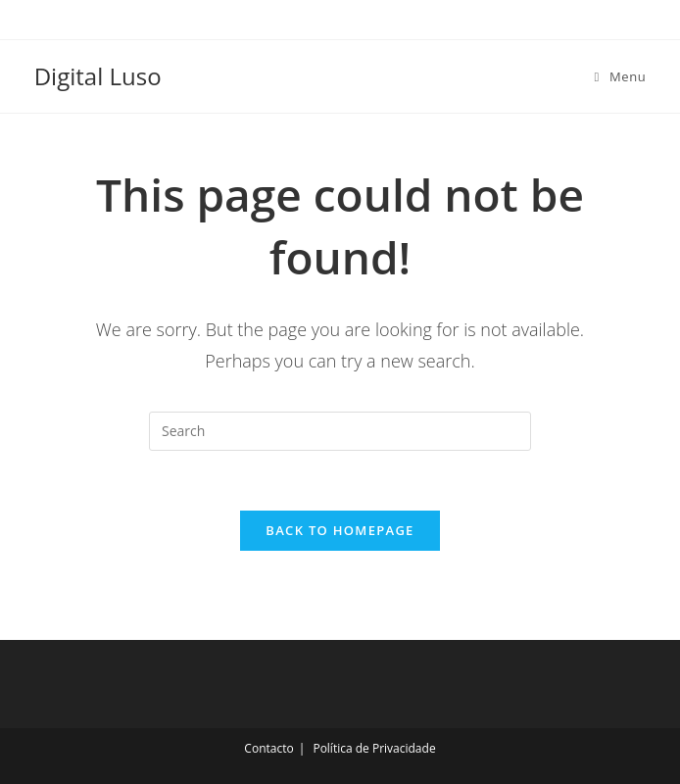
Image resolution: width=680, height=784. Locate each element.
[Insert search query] (340, 431)
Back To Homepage (340, 530)
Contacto (268, 748)
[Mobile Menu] (621, 76)
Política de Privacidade (374, 748)
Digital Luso (98, 76)
